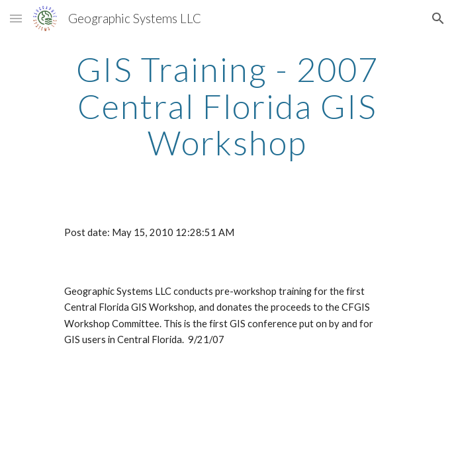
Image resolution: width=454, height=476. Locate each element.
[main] (227, 106)
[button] (16, 18)
